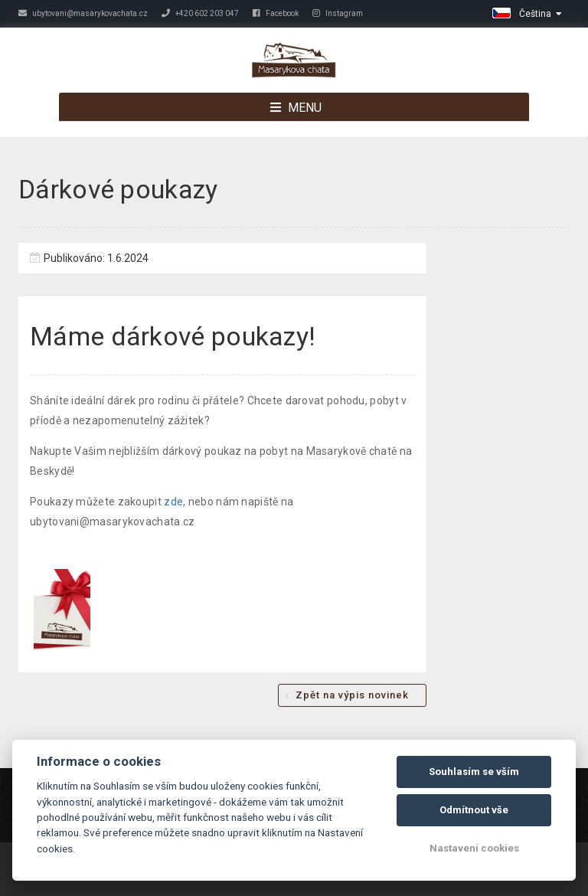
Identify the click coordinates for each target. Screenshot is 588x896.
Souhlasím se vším (474, 772)
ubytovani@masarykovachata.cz (83, 13)
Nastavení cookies (474, 848)
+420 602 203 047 (200, 13)
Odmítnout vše (474, 810)
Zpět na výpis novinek (352, 695)
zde (173, 502)
